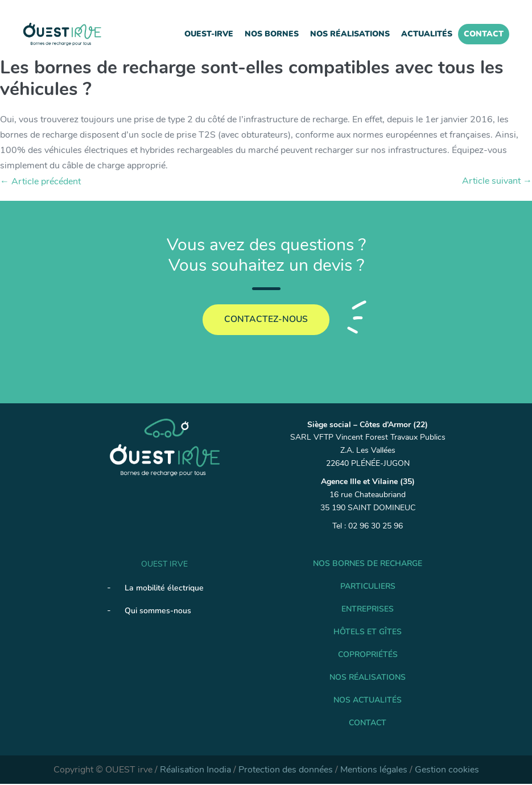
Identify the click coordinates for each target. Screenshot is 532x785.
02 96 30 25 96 (376, 527)
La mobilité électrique (164, 589)
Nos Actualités (368, 701)
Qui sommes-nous (158, 612)
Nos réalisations (350, 34)
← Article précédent (40, 181)
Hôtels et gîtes (368, 633)
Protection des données (286, 771)
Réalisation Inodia (195, 771)
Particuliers (368, 587)
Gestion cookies (447, 771)
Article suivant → (497, 181)
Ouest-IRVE (209, 34)
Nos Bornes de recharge (368, 565)
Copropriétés (368, 656)
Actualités (427, 34)
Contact (484, 34)
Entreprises (368, 610)
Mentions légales (374, 771)
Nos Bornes (272, 34)
